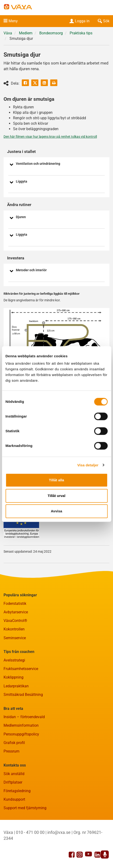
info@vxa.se (59, 832)
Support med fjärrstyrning (25, 808)
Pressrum (11, 751)
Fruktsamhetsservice (21, 669)
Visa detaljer (88, 465)
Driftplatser (13, 782)
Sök (103, 21)
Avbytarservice (16, 612)
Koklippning (14, 677)
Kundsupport (14, 799)
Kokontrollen (14, 629)
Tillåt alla (57, 480)
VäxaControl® (15, 621)
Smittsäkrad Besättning (23, 695)
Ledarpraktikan (16, 686)
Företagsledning (17, 791)
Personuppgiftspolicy (21, 734)
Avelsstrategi (14, 660)
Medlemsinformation (21, 725)
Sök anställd (14, 774)
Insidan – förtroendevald (24, 717)
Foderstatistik (15, 604)
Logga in (79, 21)
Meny (13, 21)
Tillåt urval (56, 496)
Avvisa (57, 511)
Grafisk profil (14, 743)
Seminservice (15, 638)
